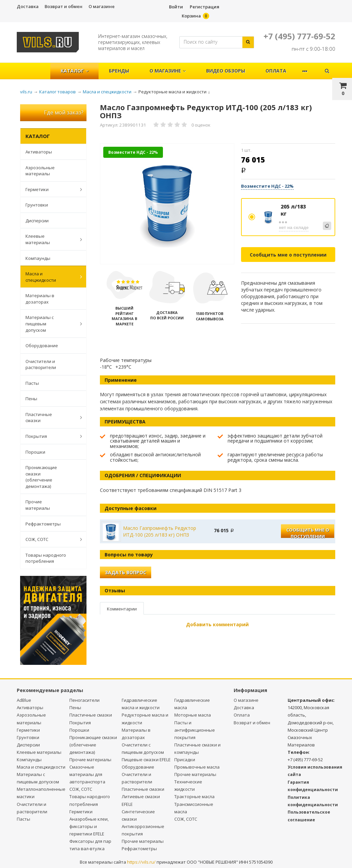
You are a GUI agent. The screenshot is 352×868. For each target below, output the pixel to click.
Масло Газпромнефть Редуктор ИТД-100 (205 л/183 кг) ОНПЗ (160, 531)
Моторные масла (193, 715)
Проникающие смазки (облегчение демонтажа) (41, 477)
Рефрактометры (43, 524)
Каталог (75, 71)
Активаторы (39, 152)
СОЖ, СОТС (50, 539)
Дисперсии (37, 221)
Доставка (28, 6)
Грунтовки (37, 205)
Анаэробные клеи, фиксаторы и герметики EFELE (89, 826)
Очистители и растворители (41, 364)
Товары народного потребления (46, 558)
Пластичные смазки (50, 418)
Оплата (276, 71)
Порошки (35, 452)
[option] (167, 204)
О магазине (102, 6)
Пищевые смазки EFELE (146, 760)
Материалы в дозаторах (40, 299)
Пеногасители (84, 700)
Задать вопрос (126, 572)
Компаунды (38, 258)
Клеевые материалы (50, 239)
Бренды (119, 71)
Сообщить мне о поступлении (288, 255)
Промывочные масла (197, 767)
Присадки (185, 760)
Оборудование (42, 346)
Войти (176, 7)
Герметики (50, 189)
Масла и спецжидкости (50, 277)
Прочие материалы (38, 505)
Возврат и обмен (64, 6)
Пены (31, 399)
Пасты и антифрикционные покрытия (195, 730)
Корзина (191, 16)
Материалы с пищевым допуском (50, 324)
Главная (36, 67)
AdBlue (24, 700)
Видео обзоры (226, 71)
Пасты (32, 383)
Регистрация (204, 7)
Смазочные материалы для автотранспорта (87, 774)
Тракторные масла (194, 796)
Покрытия (50, 436)
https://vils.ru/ (141, 862)
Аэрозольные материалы (40, 171)
